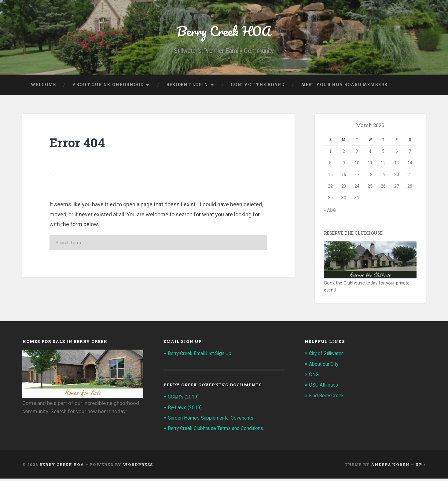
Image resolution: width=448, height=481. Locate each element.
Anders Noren (390, 467)
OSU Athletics (325, 387)
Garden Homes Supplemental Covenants (214, 420)
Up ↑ (420, 467)
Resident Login (187, 87)
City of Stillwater (328, 356)
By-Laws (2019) (186, 410)
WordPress (138, 467)
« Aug (330, 213)
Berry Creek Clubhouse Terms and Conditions (220, 431)
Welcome (43, 87)
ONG (314, 377)
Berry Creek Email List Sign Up (202, 356)
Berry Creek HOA (224, 32)
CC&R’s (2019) (185, 399)
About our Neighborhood (108, 87)
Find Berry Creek (328, 398)
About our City (325, 366)
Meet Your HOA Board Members (344, 87)
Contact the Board (258, 87)
